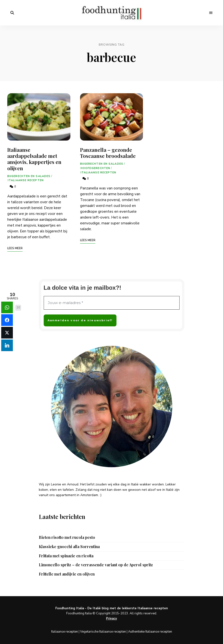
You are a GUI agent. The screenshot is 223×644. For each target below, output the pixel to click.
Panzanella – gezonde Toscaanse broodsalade (108, 153)
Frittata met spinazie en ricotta (66, 556)
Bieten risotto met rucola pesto (67, 537)
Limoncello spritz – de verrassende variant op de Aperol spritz (96, 565)
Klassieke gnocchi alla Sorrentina (69, 547)
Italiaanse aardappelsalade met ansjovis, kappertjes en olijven (34, 159)
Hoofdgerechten (95, 168)
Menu (211, 13)
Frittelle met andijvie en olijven (67, 574)
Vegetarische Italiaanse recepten (103, 632)
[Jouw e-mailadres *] (112, 303)
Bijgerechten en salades (29, 176)
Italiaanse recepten (26, 180)
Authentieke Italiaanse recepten (150, 632)
